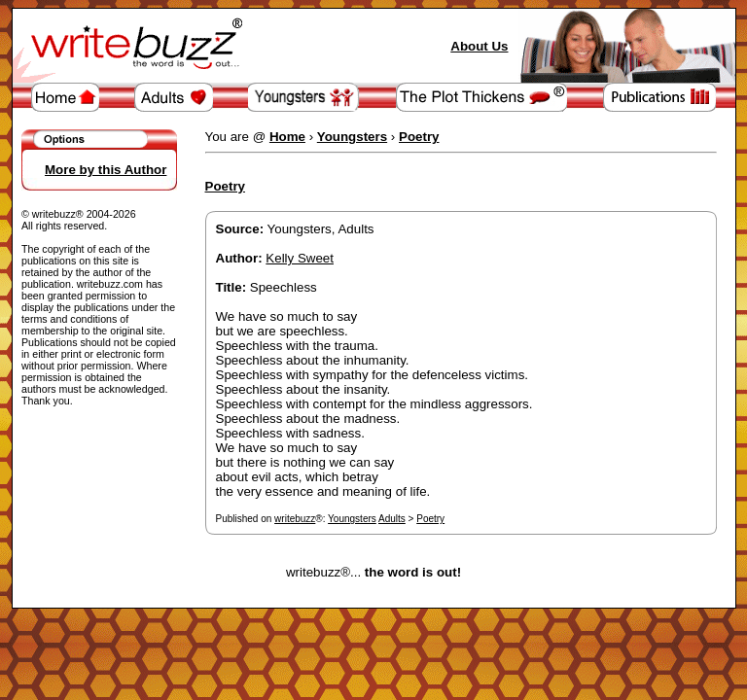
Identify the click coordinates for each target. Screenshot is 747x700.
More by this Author (106, 170)
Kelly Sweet (300, 258)
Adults (392, 519)
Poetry (430, 519)
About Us (479, 46)
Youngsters (352, 519)
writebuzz (295, 519)
